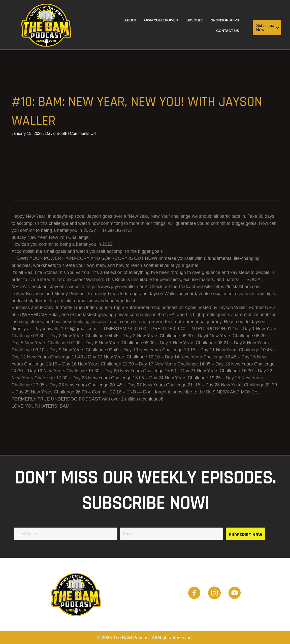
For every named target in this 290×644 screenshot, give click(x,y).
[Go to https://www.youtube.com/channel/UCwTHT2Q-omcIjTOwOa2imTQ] (235, 594)
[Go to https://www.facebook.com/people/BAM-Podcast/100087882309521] (194, 594)
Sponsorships (225, 20)
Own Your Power (161, 20)
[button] (278, 28)
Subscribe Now (265, 28)
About (131, 20)
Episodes (195, 20)
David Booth (56, 133)
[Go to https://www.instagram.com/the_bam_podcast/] (214, 594)
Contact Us (228, 31)
